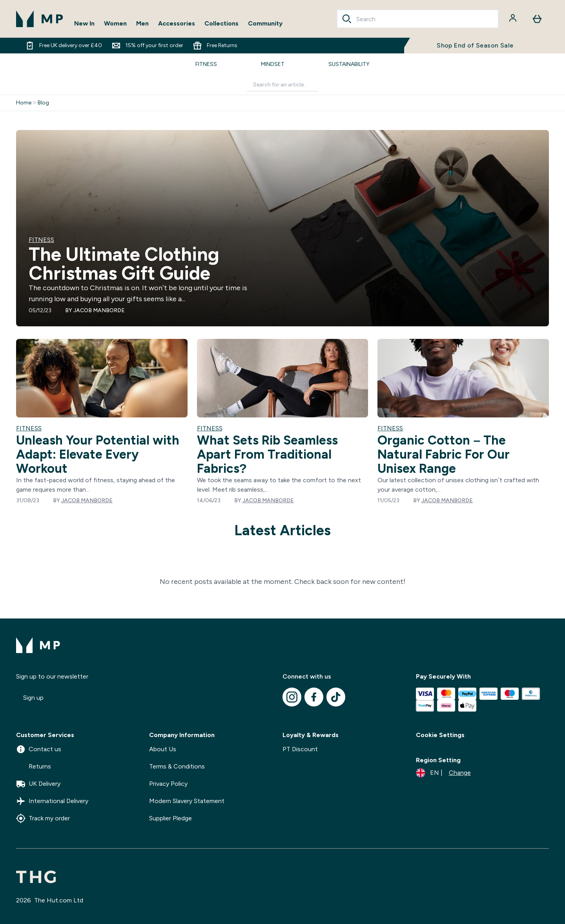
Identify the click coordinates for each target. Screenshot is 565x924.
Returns (34, 767)
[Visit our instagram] (292, 697)
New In (84, 23)
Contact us (39, 749)
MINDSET (273, 64)
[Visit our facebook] (314, 697)
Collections (221, 23)
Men (142, 23)
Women (115, 23)
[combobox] (418, 19)
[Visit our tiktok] (336, 697)
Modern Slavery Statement (187, 801)
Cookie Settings (440, 735)
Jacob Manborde (99, 310)
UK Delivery (38, 784)
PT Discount (300, 749)
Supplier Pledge (170, 818)
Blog (43, 103)
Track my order (43, 818)
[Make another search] (282, 85)
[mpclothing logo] (40, 19)
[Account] (514, 19)
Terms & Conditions (177, 766)
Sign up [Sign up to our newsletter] (33, 698)
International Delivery (52, 801)
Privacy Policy (168, 784)
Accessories (177, 23)
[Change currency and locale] (443, 773)
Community (265, 23)
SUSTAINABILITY (349, 64)
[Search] (347, 19)
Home (24, 103)
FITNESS (206, 64)
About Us (163, 749)
